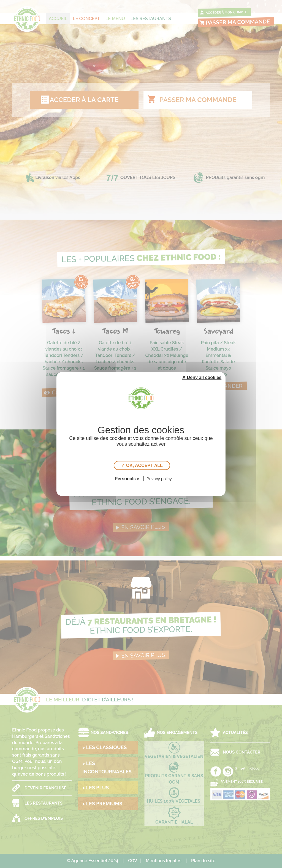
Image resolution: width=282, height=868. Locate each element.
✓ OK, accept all (142, 465)
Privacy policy (159, 479)
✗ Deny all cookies (202, 377)
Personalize (127, 479)
